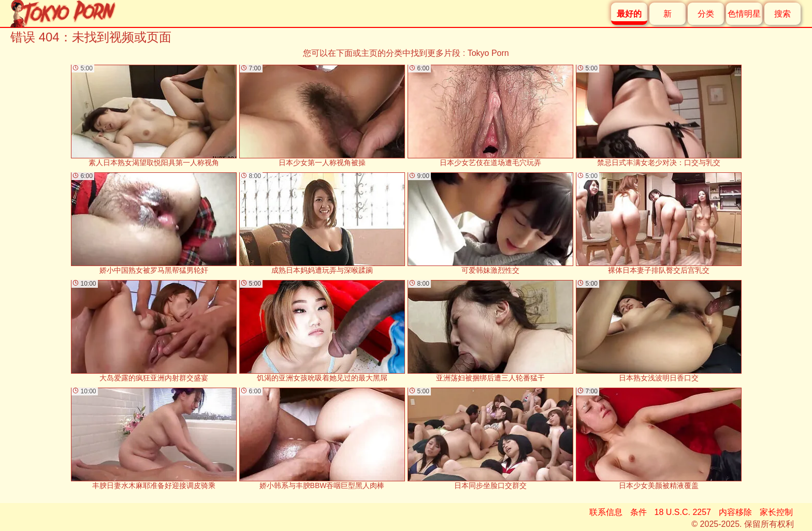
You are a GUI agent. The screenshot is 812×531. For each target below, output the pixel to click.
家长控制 (776, 512)
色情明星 (744, 14)
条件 (639, 512)
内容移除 (735, 512)
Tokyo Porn (488, 53)
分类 (706, 14)
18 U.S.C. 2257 (683, 512)
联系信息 (606, 512)
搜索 (782, 14)
